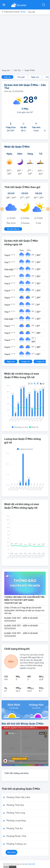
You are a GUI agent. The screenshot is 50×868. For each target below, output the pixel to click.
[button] (2, 209)
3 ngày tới (25, 361)
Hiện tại (7, 77)
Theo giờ (21, 77)
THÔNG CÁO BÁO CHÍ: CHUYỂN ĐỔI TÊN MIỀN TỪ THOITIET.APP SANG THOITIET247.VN (24, 600)
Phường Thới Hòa (15, 805)
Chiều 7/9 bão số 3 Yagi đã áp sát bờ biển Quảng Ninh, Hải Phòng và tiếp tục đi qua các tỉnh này (24, 610)
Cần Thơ (17, 70)
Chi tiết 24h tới (13, 229)
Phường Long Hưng (16, 820)
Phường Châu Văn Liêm (18, 797)
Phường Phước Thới (16, 836)
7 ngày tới (40, 361)
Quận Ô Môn (30, 70)
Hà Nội (23, 12)
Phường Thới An (15, 828)
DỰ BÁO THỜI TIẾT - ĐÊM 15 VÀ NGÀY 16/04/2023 (21, 619)
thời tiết (32, 864)
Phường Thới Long (16, 813)
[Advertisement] (25, 41)
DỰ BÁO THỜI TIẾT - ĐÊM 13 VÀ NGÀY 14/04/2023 (21, 635)
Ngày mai (35, 77)
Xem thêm (11, 852)
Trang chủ (6, 70)
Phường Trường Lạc (16, 844)
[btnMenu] (4, 5)
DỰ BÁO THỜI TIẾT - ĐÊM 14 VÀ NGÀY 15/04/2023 (21, 627)
